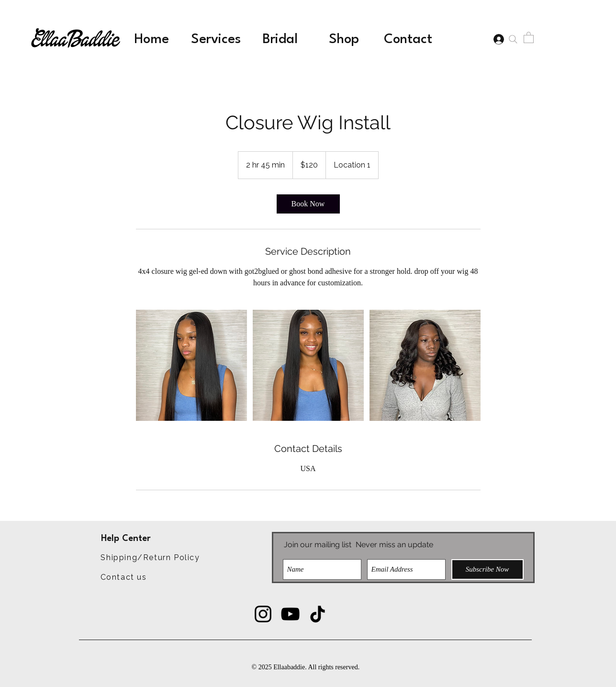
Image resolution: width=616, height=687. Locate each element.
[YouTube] (290, 614)
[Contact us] (124, 577)
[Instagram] (263, 614)
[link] (308, 204)
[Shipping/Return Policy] (151, 558)
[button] (529, 37)
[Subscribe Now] (487, 569)
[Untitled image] (191, 365)
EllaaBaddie (75, 40)
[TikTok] (318, 614)
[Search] (513, 39)
